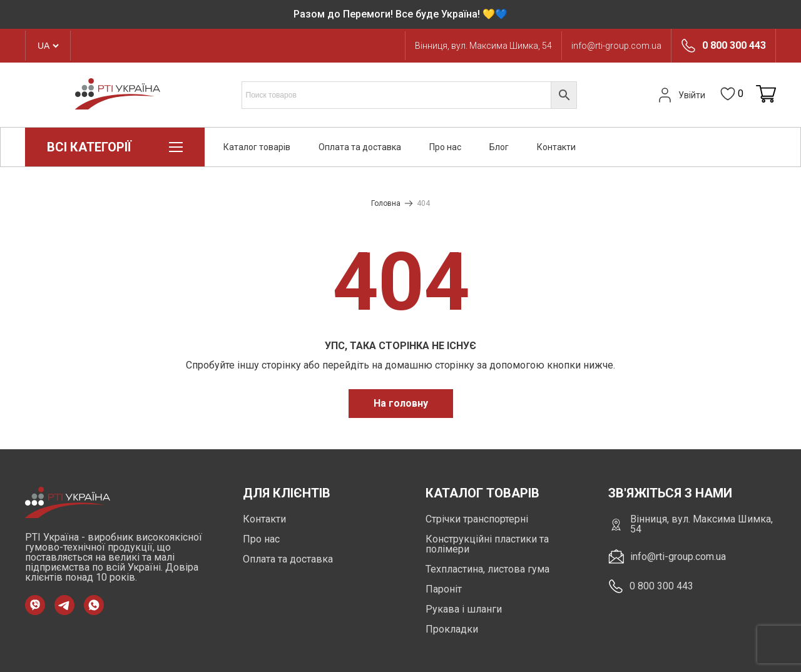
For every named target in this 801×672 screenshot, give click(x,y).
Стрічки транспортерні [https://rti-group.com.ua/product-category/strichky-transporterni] (477, 519)
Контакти (556, 147)
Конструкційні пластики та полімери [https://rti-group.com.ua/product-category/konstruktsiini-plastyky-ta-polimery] (487, 544)
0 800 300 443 (734, 46)
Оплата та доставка (360, 147)
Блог (499, 147)
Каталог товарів (257, 147)
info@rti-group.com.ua (616, 46)
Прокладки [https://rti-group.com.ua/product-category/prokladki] (452, 629)
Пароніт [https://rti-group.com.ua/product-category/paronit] (444, 589)
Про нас (445, 147)
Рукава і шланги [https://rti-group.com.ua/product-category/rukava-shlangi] (464, 609)
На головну (401, 403)
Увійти (680, 95)
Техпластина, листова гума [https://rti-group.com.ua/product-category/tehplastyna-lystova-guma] (487, 569)
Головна (386, 203)
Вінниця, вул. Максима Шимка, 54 (483, 46)
